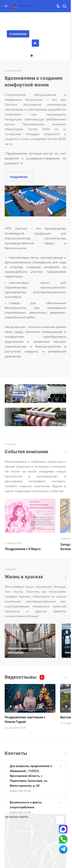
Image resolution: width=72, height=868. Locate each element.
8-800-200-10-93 (20, 791)
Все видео (66, 678)
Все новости (66, 452)
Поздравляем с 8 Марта (23, 549)
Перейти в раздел (66, 754)
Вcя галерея (66, 577)
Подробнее (19, 177)
